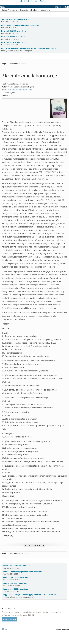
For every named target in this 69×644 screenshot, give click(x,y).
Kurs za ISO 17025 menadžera (14, 42)
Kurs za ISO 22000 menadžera (14, 31)
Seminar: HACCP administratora (15, 19)
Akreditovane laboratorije (40, 10)
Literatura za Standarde (19, 10)
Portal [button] (59, 630)
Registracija (10, 619)
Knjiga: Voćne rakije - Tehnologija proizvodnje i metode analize (28, 48)
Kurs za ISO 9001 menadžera (13, 37)
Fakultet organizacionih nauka (21, 90)
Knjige (5, 10)
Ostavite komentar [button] (34, 546)
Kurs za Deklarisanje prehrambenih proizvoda (21, 25)
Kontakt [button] (66, 630)
